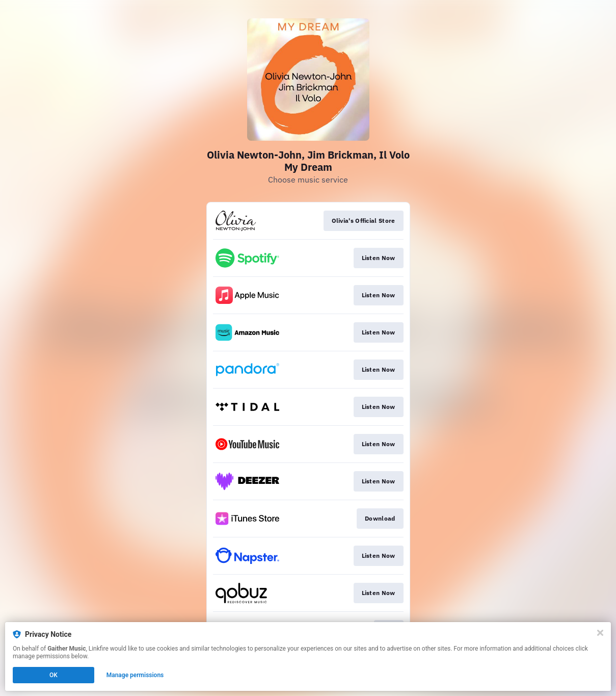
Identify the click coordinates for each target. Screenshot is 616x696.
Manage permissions (135, 675)
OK (53, 675)
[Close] (600, 633)
